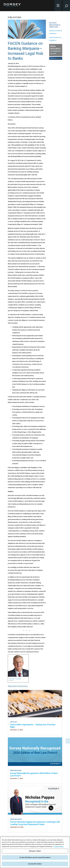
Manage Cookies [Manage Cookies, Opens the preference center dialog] (35, 851)
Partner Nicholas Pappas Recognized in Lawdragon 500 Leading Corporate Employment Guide (35, 823)
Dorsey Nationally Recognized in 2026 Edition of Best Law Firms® (34, 774)
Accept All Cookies (35, 864)
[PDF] (68, 741)
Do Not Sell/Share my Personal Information (35, 858)
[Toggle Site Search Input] (66, 6)
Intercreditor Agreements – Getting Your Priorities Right (33, 726)
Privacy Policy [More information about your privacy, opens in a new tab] (59, 847)
